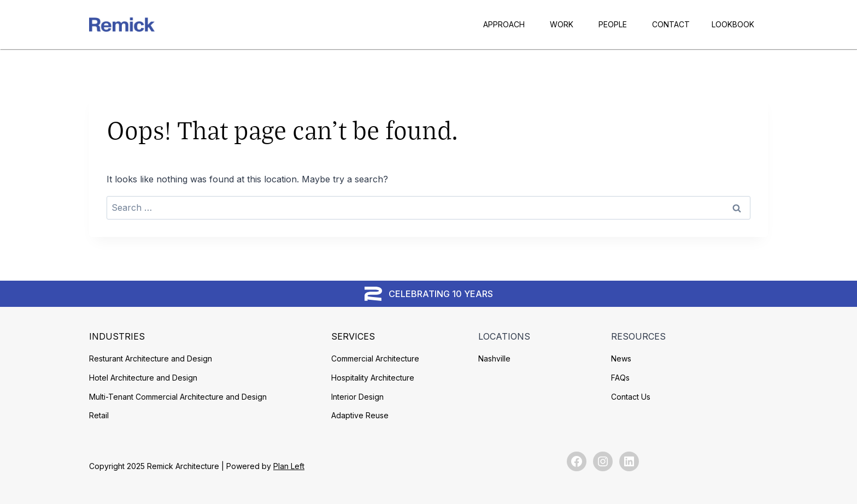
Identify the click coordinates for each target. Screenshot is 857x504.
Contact (671, 24)
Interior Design (357, 397)
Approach (504, 24)
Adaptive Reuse (360, 415)
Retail (99, 415)
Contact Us (631, 397)
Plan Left (289, 466)
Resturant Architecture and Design (151, 358)
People (613, 24)
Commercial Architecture (375, 358)
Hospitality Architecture (373, 378)
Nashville (494, 358)
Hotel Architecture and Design (143, 378)
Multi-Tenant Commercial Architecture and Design (178, 397)
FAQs (620, 378)
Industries (117, 336)
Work (562, 24)
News (621, 358)
